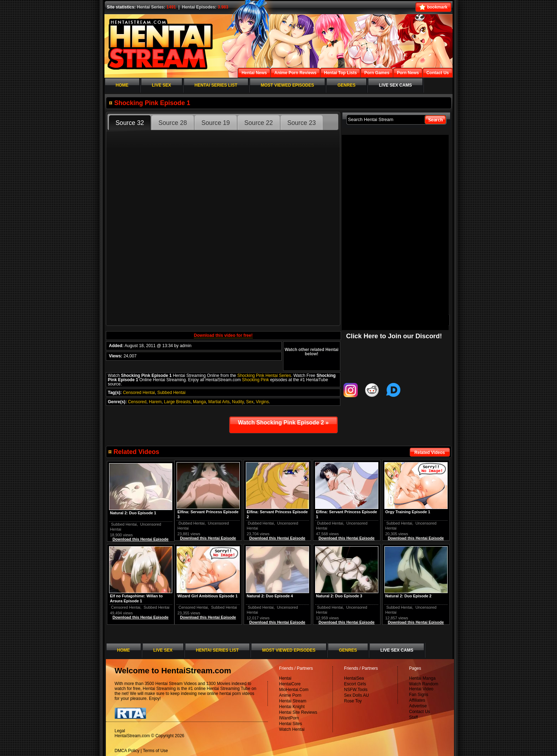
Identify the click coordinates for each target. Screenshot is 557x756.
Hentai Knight (292, 707)
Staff (413, 717)
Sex (250, 402)
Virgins (262, 402)
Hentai (285, 678)
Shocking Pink (255, 380)
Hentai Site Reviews (298, 712)
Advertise (418, 706)
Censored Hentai (139, 393)
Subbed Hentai (171, 393)
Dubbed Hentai (330, 523)
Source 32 (130, 123)
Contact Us (420, 712)
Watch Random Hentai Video (424, 686)
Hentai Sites (291, 724)
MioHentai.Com (294, 690)
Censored (137, 402)
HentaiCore (290, 684)
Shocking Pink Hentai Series (264, 376)
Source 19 (216, 123)
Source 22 (259, 123)
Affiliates (417, 700)
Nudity (238, 402)
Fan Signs (419, 695)
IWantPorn (289, 718)
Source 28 (173, 123)
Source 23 (302, 123)
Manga (199, 402)
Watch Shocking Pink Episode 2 (283, 423)
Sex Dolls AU (357, 695)
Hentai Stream (293, 701)
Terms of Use (155, 751)
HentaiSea (354, 678)
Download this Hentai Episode (416, 538)
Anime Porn (290, 695)
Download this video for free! (223, 335)
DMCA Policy (127, 751)
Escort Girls (355, 684)
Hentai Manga (423, 678)
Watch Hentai (292, 729)
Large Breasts (177, 402)
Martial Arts (219, 402)
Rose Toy (353, 701)
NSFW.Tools (356, 690)
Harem (155, 402)
